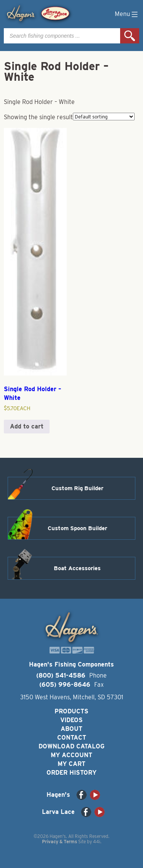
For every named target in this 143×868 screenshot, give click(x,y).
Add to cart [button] (27, 426)
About (71, 729)
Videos (71, 720)
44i (97, 842)
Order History (71, 773)
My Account (71, 755)
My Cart (71, 764)
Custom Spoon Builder (77, 528)
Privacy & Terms (59, 842)
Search (130, 36)
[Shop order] (104, 117)
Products (71, 711)
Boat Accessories (77, 568)
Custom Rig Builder (77, 488)
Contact (72, 738)
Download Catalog (71, 746)
